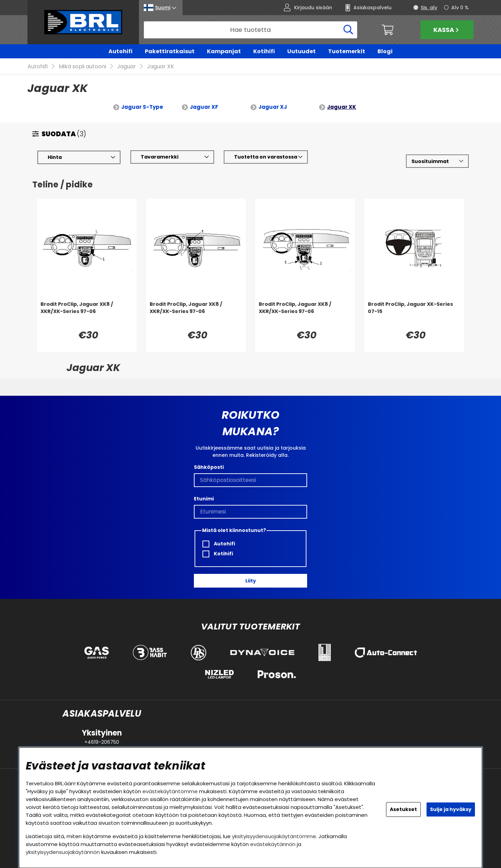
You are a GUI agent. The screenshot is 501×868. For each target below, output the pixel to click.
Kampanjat (224, 51)
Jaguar (126, 66)
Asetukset (403, 809)
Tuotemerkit (347, 51)
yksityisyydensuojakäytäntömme (274, 836)
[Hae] (250, 30)
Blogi (385, 51)
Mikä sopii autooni (82, 66)
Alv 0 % (460, 8)
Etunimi (204, 499)
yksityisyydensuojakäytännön (63, 852)
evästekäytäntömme (170, 791)
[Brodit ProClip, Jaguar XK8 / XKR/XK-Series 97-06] (87, 314)
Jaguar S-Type (142, 107)
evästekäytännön (273, 844)
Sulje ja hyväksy (451, 809)
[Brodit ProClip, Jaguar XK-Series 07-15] (414, 314)
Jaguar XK (160, 66)
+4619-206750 (102, 742)
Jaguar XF (204, 107)
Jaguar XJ (273, 107)
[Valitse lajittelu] (437, 161)
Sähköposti (209, 467)
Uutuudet (301, 51)
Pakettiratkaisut (170, 51)
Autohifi (120, 51)
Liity (251, 581)
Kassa (447, 30)
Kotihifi (264, 51)
